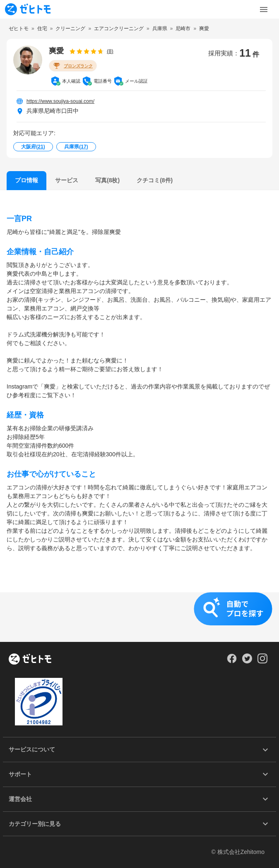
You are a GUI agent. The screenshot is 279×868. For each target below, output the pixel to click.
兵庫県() (76, 147)
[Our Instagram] (263, 661)
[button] (139, 617)
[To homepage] (28, 9)
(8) (110, 51)
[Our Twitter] (247, 661)
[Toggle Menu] (264, 10)
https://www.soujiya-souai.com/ (60, 101)
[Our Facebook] (232, 661)
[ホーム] (30, 660)
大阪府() (33, 147)
